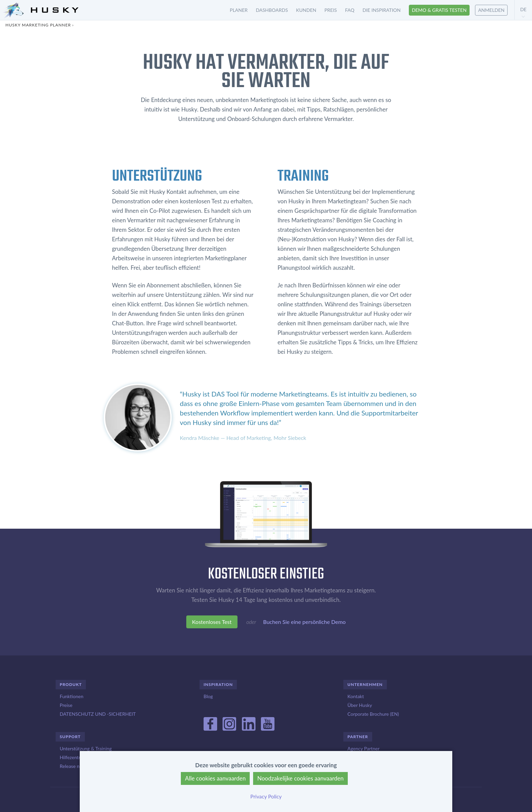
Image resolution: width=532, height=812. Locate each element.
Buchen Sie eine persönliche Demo (304, 623)
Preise (66, 705)
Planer (239, 10)
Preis (331, 10)
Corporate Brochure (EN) (373, 714)
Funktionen (72, 696)
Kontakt (356, 696)
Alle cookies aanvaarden (215, 778)
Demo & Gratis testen (439, 10)
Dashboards (272, 10)
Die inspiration (382, 10)
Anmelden (491, 10)
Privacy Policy (266, 796)
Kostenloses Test (212, 623)
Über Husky (360, 705)
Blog (208, 696)
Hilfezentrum (73, 757)
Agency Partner (364, 748)
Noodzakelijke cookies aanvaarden (300, 778)
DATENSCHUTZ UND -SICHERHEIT (98, 714)
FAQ (350, 10)
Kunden (306, 10)
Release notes (74, 766)
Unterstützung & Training (86, 748)
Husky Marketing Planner (38, 25)
